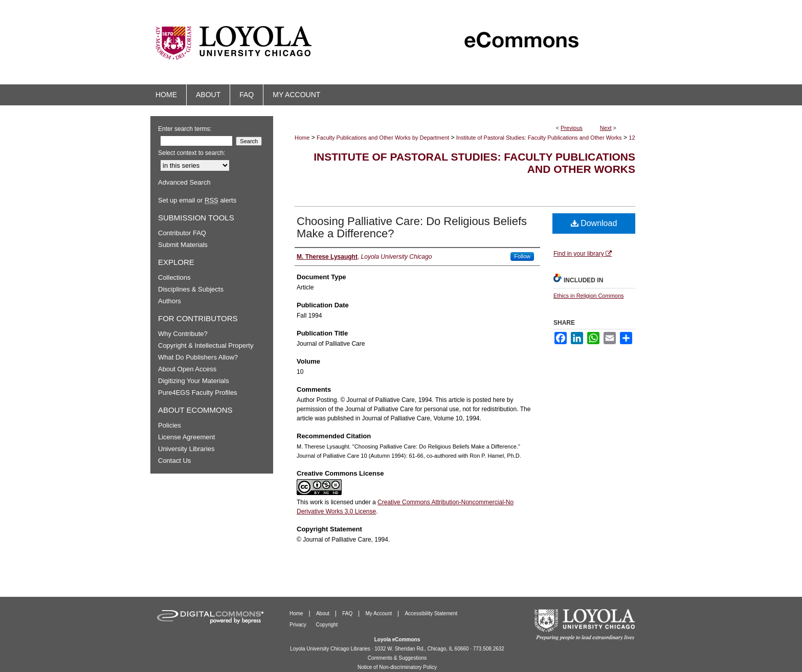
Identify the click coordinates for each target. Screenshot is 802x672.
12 (632, 138)
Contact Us (174, 461)
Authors (170, 301)
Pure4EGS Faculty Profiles (198, 393)
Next (606, 128)
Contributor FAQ (182, 233)
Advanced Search (184, 182)
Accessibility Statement (431, 613)
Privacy (299, 625)
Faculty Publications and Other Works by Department (383, 138)
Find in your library (583, 254)
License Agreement (186, 437)
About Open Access (187, 369)
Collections (174, 277)
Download (594, 223)
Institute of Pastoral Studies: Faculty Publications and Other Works (539, 138)
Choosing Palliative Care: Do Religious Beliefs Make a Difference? (412, 227)
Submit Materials (183, 245)
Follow (522, 256)
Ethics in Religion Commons (589, 296)
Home (302, 138)
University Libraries (186, 449)
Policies (170, 425)
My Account (380, 613)
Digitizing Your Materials (194, 381)
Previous (572, 128)
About (324, 613)
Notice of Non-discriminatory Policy (397, 667)
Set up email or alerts (197, 200)
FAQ (348, 613)
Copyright (327, 625)
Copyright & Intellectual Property (206, 345)
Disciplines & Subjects (191, 289)
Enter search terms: (185, 129)
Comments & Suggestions (397, 658)
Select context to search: (192, 153)
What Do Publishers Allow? (198, 357)
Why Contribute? (183, 334)
